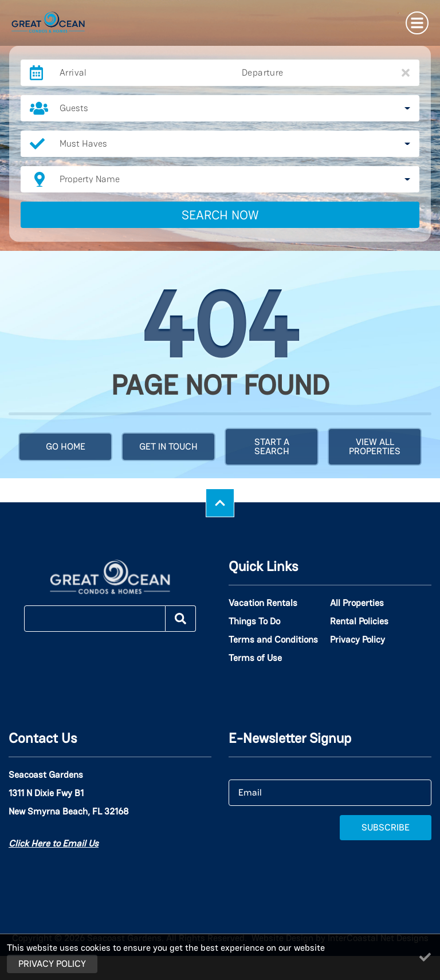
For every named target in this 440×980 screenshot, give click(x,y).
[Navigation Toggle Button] (417, 23)
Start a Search (272, 446)
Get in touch (168, 446)
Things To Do (254, 621)
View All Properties (375, 446)
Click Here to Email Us (54, 843)
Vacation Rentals (263, 603)
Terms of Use (255, 658)
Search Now (220, 215)
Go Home (66, 446)
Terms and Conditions (273, 640)
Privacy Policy (357, 640)
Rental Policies (359, 621)
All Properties (357, 603)
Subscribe (386, 827)
